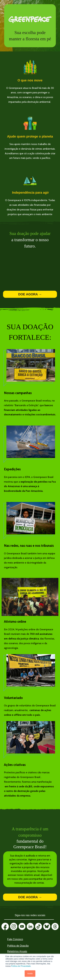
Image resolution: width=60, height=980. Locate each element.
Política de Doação (18, 946)
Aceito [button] (30, 974)
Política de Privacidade (21, 966)
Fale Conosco (15, 939)
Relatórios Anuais (17, 951)
